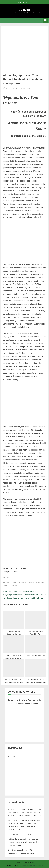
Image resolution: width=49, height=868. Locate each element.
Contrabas (13, 583)
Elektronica (22, 583)
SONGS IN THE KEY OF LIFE (21, 692)
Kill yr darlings (14, 834)
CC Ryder (25, 10)
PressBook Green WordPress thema (31, 865)
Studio (5, 585)
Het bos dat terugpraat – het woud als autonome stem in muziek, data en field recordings (24, 842)
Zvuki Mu (12, 756)
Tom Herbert (13, 585)
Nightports (40, 583)
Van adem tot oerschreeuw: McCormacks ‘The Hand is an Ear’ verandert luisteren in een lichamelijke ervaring (24, 812)
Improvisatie (31, 583)
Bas (7, 583)
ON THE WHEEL (24, 2)
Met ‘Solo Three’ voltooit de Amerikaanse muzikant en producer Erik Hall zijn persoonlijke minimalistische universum (24, 823)
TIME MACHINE (15, 748)
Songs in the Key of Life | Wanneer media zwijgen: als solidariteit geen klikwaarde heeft (24, 702)
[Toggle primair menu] (45, 20)
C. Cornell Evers (24, 88)
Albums (8, 577)
